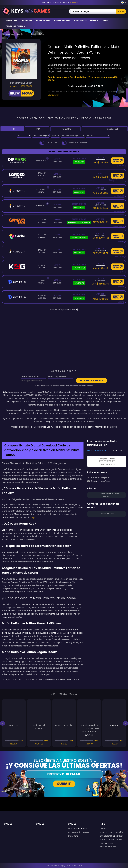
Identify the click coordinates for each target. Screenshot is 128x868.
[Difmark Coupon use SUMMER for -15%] (64, 434)
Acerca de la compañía (111, 832)
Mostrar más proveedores (64, 309)
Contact (104, 829)
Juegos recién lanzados (80, 832)
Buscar (121, 11)
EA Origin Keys (43, 21)
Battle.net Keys (62, 21)
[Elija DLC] (98, 136)
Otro (94, 21)
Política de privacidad (111, 840)
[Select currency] (55, 136)
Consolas (80, 21)
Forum (105, 21)
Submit (64, 784)
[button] (2, 723)
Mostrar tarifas (49, 143)
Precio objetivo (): (59, 377)
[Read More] (85, 95)
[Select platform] (24, 136)
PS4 (36, 129)
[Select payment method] (41, 136)
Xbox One (67, 129)
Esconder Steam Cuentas (74, 143)
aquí (33, 517)
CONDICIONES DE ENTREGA (112, 836)
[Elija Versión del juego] (73, 136)
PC (11, 129)
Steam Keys (11, 21)
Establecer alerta (91, 381)
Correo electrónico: (30, 377)
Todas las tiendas (15, 26)
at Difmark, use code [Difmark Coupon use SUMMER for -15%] (60, 2)
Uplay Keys (26, 21)
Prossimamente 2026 (77, 829)
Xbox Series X (107, 129)
